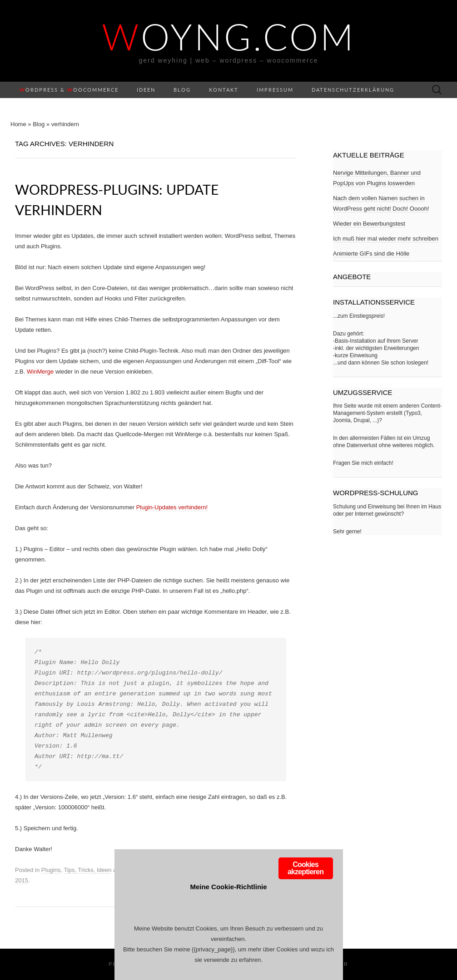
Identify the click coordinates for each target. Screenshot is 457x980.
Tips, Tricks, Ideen (87, 870)
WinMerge (40, 372)
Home (18, 124)
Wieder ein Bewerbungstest (369, 224)
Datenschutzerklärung (353, 90)
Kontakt (224, 90)
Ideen (146, 90)
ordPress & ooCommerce (69, 90)
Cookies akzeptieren (305, 868)
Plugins (51, 870)
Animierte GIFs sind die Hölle (371, 254)
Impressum (275, 90)
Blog (182, 90)
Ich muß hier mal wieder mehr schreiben (386, 239)
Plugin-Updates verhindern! (172, 507)
